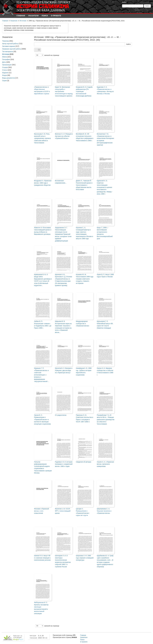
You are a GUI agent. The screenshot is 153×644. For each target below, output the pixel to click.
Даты (4, 62)
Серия (4, 81)
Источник (23, 21)
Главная (21, 16)
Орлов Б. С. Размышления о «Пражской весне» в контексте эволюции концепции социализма (42, 420)
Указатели (33, 16)
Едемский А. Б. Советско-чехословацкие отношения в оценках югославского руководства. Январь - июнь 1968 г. (105, 187)
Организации (7, 65)
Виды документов (9, 78)
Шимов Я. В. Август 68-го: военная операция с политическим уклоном (42, 558)
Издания (5, 73)
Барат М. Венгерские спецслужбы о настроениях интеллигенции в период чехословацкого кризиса (64, 91)
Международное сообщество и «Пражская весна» (83, 324)
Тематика (6, 41)
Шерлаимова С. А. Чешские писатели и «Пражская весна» (104, 511)
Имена (5, 57)
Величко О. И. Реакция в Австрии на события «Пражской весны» (64, 136)
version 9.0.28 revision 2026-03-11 (38, 637)
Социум (5, 67)
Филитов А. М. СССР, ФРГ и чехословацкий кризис (63, 511)
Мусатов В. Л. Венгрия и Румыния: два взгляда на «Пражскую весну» (64, 370)
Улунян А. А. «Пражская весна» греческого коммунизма (105, 464)
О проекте (56, 16)
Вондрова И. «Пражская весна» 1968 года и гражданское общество (43, 183)
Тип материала (8, 52)
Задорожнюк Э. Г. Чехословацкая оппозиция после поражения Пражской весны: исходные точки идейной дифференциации (63, 234)
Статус (5, 70)
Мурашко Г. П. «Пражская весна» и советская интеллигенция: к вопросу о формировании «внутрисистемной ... (42, 375)
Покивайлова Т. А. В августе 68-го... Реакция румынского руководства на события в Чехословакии (106, 420)
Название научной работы (12, 49)
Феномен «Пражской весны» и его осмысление (42, 511)
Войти (124, 2)
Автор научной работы (10, 44)
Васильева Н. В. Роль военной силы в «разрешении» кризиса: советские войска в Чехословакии (43, 138)
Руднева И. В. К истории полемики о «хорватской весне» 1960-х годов (64, 464)
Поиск (45, 16)
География (6, 59)
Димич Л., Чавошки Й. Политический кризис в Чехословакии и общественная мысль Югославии (84, 185)
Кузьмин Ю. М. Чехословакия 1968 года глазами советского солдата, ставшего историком (85, 279)
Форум (5, 75)
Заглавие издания (9, 46)
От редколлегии (61, 415)
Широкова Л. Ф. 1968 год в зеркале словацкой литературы (85, 558)
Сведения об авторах (84, 462)
